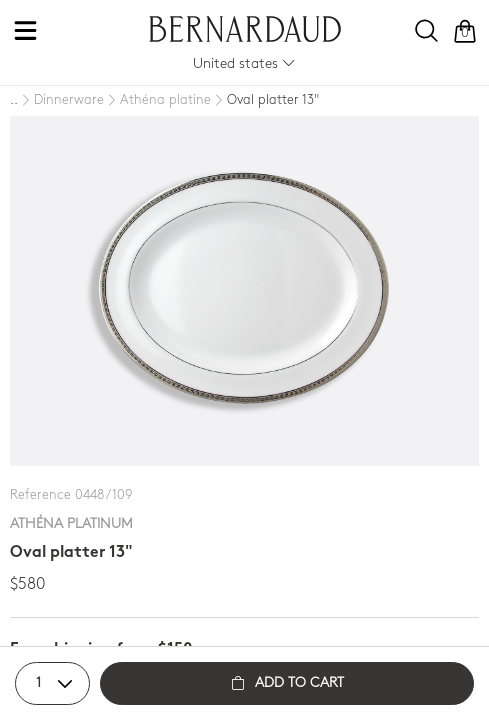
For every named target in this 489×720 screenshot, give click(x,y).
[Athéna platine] (157, 101)
